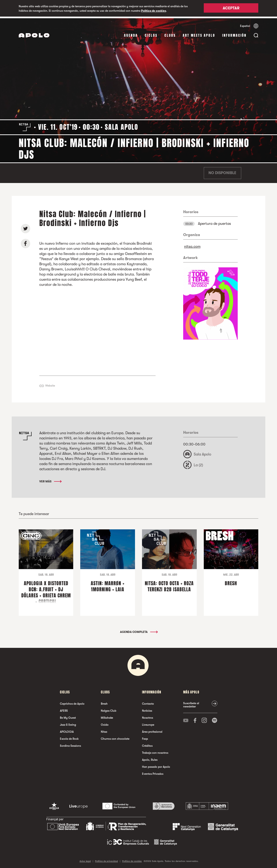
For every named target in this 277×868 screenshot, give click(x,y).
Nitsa (104, 730)
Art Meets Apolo (199, 34)
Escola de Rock (69, 737)
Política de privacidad (106, 860)
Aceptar (231, 9)
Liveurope (148, 723)
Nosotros (148, 716)
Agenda (131, 34)
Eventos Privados (153, 772)
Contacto (148, 702)
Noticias (147, 709)
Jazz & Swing (68, 723)
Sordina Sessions (70, 744)
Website (50, 384)
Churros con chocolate (115, 737)
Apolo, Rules (150, 758)
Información (234, 34)
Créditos (147, 744)
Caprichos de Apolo (72, 702)
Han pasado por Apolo (156, 765)
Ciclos (151, 34)
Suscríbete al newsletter (191, 703)
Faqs (145, 737)
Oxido (105, 723)
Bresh (104, 702)
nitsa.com (192, 245)
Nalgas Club (109, 709)
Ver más (50, 480)
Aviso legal (85, 860)
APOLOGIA (67, 730)
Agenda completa (139, 631)
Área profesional (152, 730)
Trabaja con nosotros (155, 751)
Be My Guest (68, 716)
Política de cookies (154, 11)
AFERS (64, 709)
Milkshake (107, 716)
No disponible (222, 172)
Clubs (170, 34)
